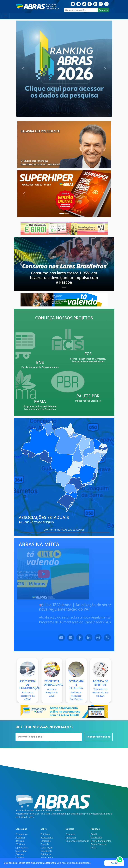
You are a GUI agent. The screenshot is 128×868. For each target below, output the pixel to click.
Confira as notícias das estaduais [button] (64, 530)
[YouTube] (73, 637)
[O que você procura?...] (81, 10)
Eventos (20, 854)
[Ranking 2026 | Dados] (64, 69)
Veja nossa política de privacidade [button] (74, 863)
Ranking (20, 841)
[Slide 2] (64, 113)
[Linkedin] (95, 4)
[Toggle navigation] (6, 16)
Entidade (45, 834)
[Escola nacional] (64, 712)
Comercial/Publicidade (77, 841)
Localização (47, 848)
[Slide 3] (69, 113)
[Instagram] (101, 4)
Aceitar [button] (114, 863)
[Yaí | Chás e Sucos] (64, 228)
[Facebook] (90, 4)
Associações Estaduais (47, 839)
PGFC (94, 848)
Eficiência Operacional (22, 846)
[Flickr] (79, 4)
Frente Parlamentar (101, 841)
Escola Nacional (99, 844)
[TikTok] (84, 4)
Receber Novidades (98, 737)
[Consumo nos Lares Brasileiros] (64, 264)
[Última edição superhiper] (64, 194)
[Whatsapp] (107, 4)
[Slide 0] (54, 113)
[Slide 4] (74, 113)
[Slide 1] (59, 113)
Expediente (46, 851)
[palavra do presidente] (64, 145)
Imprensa (71, 838)
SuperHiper (21, 851)
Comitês (45, 844)
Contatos (70, 834)
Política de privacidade (47, 856)
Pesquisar (103, 10)
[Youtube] (73, 4)
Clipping (20, 858)
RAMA (94, 834)
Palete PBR (97, 838)
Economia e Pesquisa (22, 836)
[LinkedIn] (100, 637)
